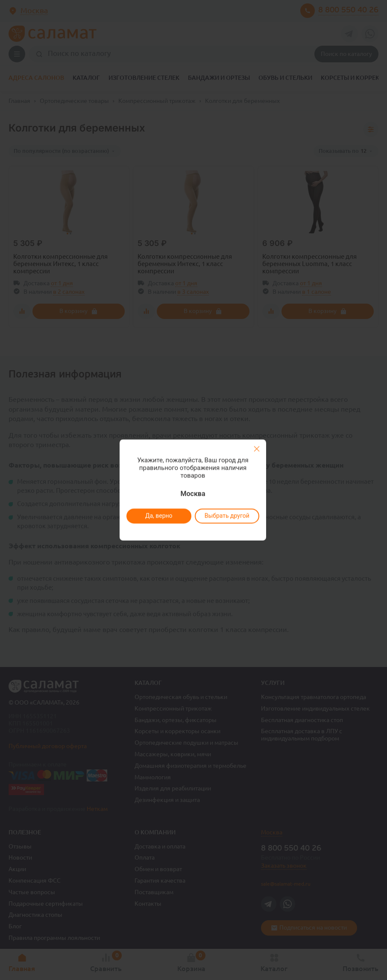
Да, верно (158, 516)
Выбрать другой (227, 516)
